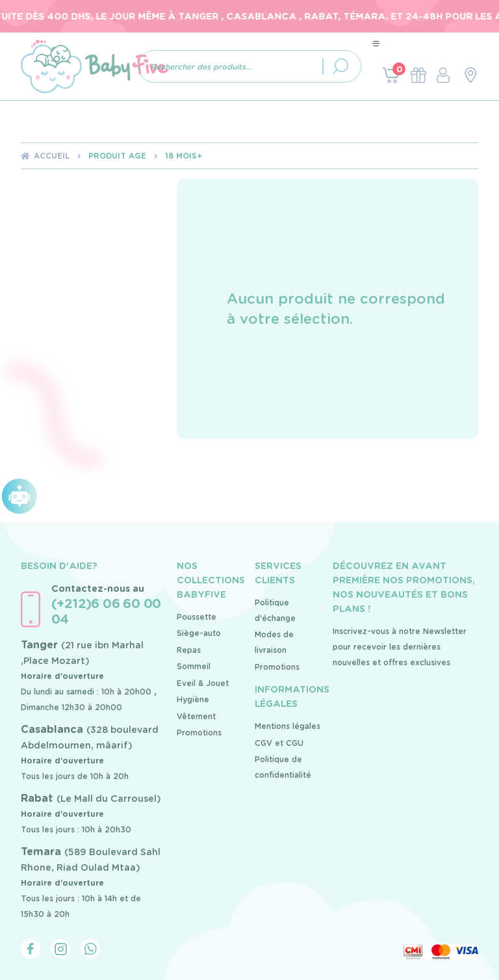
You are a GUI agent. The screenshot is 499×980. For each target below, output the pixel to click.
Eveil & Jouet (203, 683)
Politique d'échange (275, 610)
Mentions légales (288, 726)
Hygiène (193, 699)
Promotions (199, 733)
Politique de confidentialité (283, 767)
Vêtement (196, 716)
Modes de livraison (274, 642)
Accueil (52, 156)
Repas (189, 650)
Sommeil (194, 666)
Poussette (197, 617)
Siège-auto (199, 633)
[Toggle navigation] (376, 44)
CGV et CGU (279, 743)
